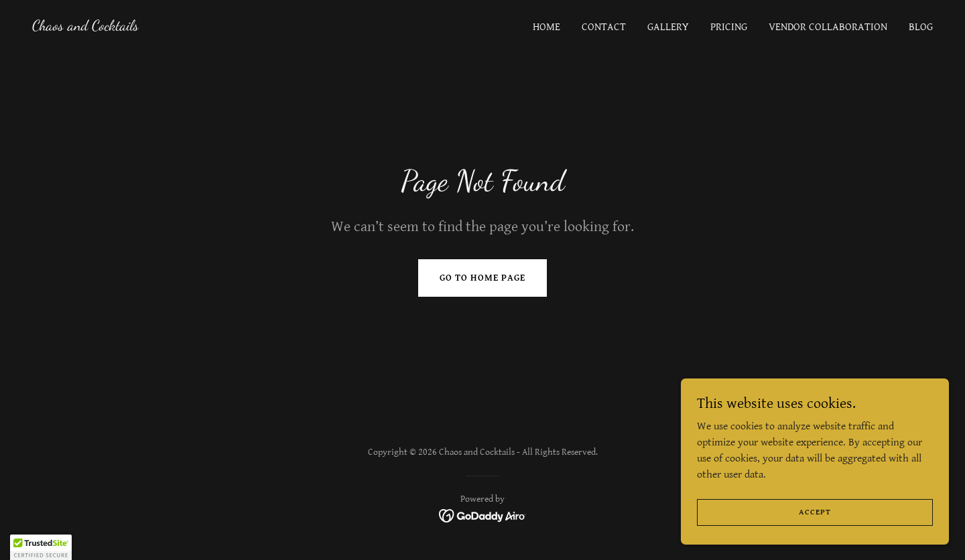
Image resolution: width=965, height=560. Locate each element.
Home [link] (546, 27)
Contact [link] (604, 27)
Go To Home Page (482, 278)
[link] (85, 27)
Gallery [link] (668, 27)
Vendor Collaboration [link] (828, 27)
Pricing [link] (729, 27)
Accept (815, 512)
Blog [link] (921, 27)
